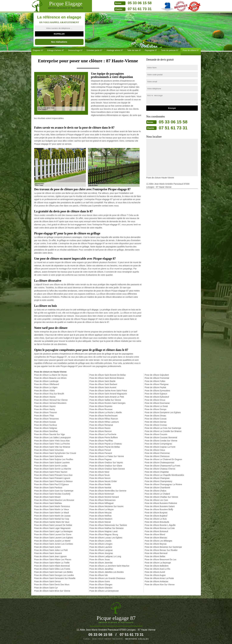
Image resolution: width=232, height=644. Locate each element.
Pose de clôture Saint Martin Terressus (52, 506)
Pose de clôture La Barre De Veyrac (51, 375)
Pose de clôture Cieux (155, 450)
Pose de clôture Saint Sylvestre (49, 456)
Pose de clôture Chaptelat (157, 472)
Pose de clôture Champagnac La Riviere (163, 484)
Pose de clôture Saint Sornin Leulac (51, 466)
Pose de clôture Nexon (100, 478)
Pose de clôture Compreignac (158, 444)
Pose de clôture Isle (99, 575)
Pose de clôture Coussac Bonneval (161, 437)
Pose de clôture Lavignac (101, 550)
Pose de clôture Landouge (46, 381)
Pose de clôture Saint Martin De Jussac (52, 516)
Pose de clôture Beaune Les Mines (50, 378)
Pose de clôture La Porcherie (103, 434)
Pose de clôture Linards (100, 541)
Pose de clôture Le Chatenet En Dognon (163, 459)
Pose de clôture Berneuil (156, 553)
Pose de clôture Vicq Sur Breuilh (49, 394)
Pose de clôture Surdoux (46, 425)
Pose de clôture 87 (191, 50)
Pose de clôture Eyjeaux (156, 394)
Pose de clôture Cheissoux (157, 456)
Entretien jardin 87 (94, 50)
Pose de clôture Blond (155, 534)
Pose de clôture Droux (155, 400)
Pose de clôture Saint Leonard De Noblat (53, 525)
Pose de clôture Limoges (101, 544)
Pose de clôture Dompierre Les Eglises (163, 412)
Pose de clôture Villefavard (47, 384)
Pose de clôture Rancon (101, 431)
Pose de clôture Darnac (156, 422)
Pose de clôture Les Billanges (158, 541)
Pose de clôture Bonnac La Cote (160, 528)
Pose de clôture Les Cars (156, 500)
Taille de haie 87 (134, 50)
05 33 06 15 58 (133, 3)
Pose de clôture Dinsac (155, 416)
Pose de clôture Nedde (100, 484)
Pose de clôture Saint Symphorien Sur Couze (55, 453)
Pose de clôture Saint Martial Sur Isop (52, 519)
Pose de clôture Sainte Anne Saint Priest (108, 391)
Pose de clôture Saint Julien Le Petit (51, 550)
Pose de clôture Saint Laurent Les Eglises (54, 538)
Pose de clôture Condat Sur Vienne (161, 441)
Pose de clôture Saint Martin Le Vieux (52, 509)
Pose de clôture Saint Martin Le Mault (52, 513)
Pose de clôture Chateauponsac (159, 463)
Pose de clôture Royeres (101, 406)
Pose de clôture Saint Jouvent (48, 553)
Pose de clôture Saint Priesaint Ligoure (52, 478)
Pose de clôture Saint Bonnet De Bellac (108, 375)
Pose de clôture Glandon (101, 588)
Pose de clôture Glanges (101, 585)
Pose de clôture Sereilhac (46, 431)
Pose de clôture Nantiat (100, 488)
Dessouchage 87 (75, 50)
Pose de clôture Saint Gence (47, 581)
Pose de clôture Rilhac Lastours (104, 422)
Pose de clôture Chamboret (157, 488)
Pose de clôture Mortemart (102, 494)
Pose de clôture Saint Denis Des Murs (52, 585)
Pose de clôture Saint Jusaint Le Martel (52, 541)
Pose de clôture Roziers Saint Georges (107, 403)
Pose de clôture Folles (155, 381)
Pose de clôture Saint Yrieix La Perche (52, 444)
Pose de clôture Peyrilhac (101, 441)
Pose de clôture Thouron (46, 412)
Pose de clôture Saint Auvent (103, 387)
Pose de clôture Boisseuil (156, 531)
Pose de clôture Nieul (99, 472)
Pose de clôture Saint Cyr (46, 588)
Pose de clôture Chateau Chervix (160, 469)
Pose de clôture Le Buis (156, 519)
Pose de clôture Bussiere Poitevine (161, 503)
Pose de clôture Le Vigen (46, 387)
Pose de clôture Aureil (155, 572)
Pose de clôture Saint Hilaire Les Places (53, 560)
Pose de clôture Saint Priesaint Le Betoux (53, 481)
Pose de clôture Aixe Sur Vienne (160, 585)
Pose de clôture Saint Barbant (103, 384)
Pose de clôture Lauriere (101, 547)
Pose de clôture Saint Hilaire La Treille (52, 563)
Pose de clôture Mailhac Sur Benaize (107, 528)
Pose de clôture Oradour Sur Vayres (106, 463)
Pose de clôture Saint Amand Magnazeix (108, 394)
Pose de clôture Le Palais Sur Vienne (107, 456)
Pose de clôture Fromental (157, 378)
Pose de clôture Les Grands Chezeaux (107, 578)
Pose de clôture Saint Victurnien (49, 450)
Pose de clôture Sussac (45, 422)
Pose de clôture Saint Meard (47, 497)
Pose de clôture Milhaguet (101, 503)
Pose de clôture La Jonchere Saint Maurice (109, 566)
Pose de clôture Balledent (157, 566)
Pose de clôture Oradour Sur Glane (106, 466)
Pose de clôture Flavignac (157, 384)
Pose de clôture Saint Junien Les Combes (54, 544)
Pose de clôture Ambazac (156, 581)
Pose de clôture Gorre (100, 581)
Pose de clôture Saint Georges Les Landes (54, 575)
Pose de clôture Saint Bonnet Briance (107, 378)
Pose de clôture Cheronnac (157, 453)
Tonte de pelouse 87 (170, 50)
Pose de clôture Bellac (155, 556)
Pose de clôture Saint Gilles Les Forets (52, 569)
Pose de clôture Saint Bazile (102, 381)
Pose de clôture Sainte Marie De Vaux (52, 522)
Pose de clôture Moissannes (103, 500)
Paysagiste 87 (151, 50)
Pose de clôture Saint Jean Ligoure (50, 556)
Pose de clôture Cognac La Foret (160, 447)
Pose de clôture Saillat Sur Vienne (105, 400)
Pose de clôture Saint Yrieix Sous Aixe (52, 441)
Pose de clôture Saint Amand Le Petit (107, 397)
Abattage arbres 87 (115, 50)
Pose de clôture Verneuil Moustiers (50, 403)
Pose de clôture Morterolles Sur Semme (108, 491)
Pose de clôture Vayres (45, 406)
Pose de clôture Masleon (101, 519)
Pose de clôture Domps (156, 409)
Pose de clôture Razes (100, 428)
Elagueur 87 (38, 50)
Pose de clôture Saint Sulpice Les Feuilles (54, 459)
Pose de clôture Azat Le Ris (157, 569)
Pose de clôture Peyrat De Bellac (105, 447)
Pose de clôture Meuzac (101, 513)
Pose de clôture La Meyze (101, 509)
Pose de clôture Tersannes (47, 419)
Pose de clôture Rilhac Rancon (104, 419)
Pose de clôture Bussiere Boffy (159, 509)
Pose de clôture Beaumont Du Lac (160, 560)
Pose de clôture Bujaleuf (156, 516)
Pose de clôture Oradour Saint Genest (107, 469)
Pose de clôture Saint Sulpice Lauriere (52, 463)
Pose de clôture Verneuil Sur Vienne (51, 400)
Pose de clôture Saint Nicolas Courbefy (52, 494)
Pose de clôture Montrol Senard (104, 497)
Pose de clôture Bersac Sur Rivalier (161, 550)
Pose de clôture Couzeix (156, 434)
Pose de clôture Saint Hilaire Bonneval (52, 566)
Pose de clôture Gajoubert (157, 375)
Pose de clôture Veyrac (45, 397)
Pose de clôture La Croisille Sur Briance (163, 431)
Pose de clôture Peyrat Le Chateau (106, 444)
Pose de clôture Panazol (101, 453)
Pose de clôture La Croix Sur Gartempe (163, 428)
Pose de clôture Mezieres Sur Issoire (106, 506)
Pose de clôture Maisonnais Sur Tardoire (108, 525)
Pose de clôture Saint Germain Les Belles (53, 572)
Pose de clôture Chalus (155, 491)
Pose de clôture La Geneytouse (104, 591)
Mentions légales (137, 639)
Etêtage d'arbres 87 (55, 50)
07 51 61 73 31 (133, 9)
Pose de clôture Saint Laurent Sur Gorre (53, 534)
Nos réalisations (59, 42)
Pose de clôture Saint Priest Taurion (51, 472)
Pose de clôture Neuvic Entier (103, 481)
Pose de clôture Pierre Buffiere (104, 437)
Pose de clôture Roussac (101, 409)
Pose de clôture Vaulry (45, 409)
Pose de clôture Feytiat (155, 387)
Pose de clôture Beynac (156, 544)
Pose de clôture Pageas (101, 459)
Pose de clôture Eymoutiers (157, 391)
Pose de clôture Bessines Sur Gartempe (163, 547)
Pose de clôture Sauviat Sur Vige (49, 434)
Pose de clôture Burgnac (156, 513)
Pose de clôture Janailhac (101, 569)
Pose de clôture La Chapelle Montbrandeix (164, 475)
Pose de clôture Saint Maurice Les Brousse (54, 500)
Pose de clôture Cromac (156, 425)
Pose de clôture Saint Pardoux (48, 488)
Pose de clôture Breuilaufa (157, 522)
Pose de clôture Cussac (156, 419)
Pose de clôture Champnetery (158, 481)
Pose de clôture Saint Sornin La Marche (53, 469)
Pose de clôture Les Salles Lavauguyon (53, 437)
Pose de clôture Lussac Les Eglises (106, 538)
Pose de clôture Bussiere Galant (160, 506)
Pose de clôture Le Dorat (156, 406)
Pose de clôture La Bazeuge (158, 563)
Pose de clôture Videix (45, 391)
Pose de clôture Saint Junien (47, 547)
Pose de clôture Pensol (100, 450)
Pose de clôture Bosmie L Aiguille (160, 525)
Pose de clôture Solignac (46, 428)
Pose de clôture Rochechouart (103, 416)
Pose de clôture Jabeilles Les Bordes (107, 572)
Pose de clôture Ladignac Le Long (105, 556)
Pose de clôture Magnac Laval (103, 531)
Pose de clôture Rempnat (101, 425)
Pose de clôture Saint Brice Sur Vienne (52, 591)
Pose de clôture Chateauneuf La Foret (162, 466)
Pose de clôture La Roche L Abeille (106, 412)
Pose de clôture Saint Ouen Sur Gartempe (54, 491)
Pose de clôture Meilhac (101, 516)
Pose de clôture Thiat (44, 416)
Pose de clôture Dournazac (157, 403)
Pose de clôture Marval (100, 522)
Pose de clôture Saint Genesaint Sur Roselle (55, 578)
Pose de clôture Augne (155, 575)
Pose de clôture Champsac (157, 478)
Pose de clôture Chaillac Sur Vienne (161, 497)
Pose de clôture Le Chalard (157, 494)
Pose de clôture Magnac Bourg (104, 534)
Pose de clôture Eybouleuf (157, 397)
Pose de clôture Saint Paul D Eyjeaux (52, 484)
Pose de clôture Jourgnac (101, 553)
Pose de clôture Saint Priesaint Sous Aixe (53, 475)
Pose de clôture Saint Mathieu (48, 503)
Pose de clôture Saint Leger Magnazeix (52, 528)
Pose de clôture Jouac (100, 560)
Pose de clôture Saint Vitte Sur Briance (52, 447)
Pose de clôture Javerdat (101, 563)
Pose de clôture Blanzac (156, 538)
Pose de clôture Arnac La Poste (159, 578)
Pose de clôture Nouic (100, 475)
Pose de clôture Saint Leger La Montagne (53, 531)
